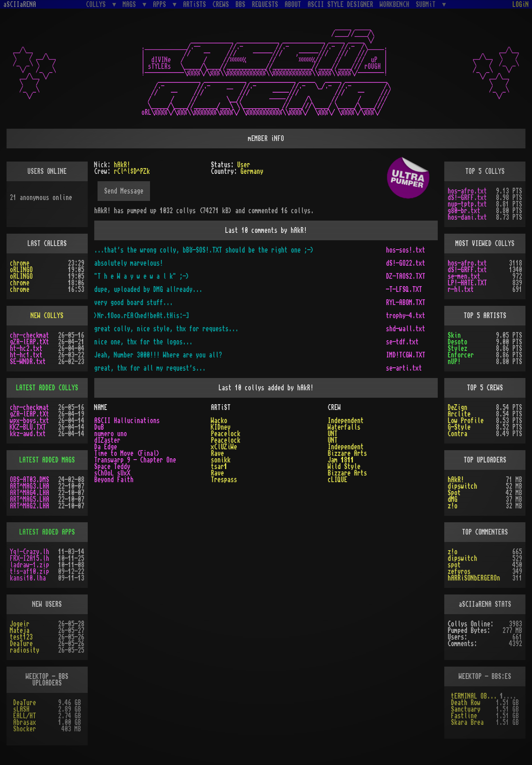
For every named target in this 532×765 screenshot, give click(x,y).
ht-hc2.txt (26, 348)
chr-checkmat (30, 335)
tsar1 (219, 467)
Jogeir (20, 624)
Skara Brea (467, 722)
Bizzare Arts (347, 453)
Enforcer (461, 355)
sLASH (21, 709)
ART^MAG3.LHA (30, 486)
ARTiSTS (195, 5)
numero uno (111, 434)
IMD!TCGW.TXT (406, 355)
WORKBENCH (395, 5)
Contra (457, 434)
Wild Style (344, 467)
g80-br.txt (464, 211)
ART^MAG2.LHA (30, 506)
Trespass (224, 480)
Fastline (464, 716)
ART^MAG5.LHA (30, 499)
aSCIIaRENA (20, 5)
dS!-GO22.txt (406, 263)
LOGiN (521, 5)
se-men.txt (464, 276)
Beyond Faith (114, 480)
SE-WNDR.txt (28, 362)
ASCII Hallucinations (127, 421)
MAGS (131, 4)
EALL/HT (25, 716)
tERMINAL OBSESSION (475, 696)
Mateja (20, 631)
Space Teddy (112, 467)
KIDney (221, 427)
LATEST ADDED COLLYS (47, 388)
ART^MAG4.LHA (30, 493)
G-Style (459, 427)
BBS (241, 5)
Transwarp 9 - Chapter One (135, 460)
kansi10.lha (28, 578)
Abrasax (25, 722)
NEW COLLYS (47, 316)
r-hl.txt (461, 289)
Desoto (457, 342)
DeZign (457, 408)
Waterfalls (344, 427)
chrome (20, 263)
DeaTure (21, 644)
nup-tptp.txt (467, 204)
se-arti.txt (404, 368)
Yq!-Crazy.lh (30, 552)
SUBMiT (427, 4)
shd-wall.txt (406, 329)
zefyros (459, 571)
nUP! (454, 362)
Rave (218, 453)
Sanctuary (466, 709)
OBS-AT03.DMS (30, 480)
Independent (346, 421)
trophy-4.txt (406, 316)
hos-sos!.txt (406, 250)
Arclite (459, 414)
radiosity (25, 650)
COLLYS (98, 4)
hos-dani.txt (467, 217)
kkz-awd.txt (28, 434)
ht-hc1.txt (26, 355)
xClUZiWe (224, 447)
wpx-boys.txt (30, 421)
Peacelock (226, 434)
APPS (161, 4)
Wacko (219, 421)
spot (454, 565)
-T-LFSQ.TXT (404, 289)
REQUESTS (265, 5)
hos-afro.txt (467, 191)
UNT (332, 434)
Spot (454, 493)
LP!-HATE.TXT (467, 283)
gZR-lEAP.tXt (30, 342)
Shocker (25, 729)
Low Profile (466, 421)
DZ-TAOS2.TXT (406, 276)
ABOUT (293, 5)
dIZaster (107, 440)
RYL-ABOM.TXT (406, 303)
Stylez (457, 348)
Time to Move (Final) (127, 453)
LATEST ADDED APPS (47, 532)
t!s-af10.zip (30, 571)
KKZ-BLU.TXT (28, 427)
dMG (452, 499)
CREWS (221, 5)
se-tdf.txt (402, 342)
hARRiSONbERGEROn (474, 578)
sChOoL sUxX (112, 473)
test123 (21, 637)
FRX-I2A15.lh (30, 558)
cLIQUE (337, 480)
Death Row (466, 703)
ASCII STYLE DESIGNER (341, 5)
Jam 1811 (341, 460)
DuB (99, 427)
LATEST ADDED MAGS (47, 460)
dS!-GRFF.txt (467, 198)
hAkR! (456, 480)
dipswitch (462, 486)
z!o (452, 506)
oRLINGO (21, 270)
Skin (454, 335)
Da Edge (106, 447)
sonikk (221, 460)
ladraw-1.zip (30, 565)
